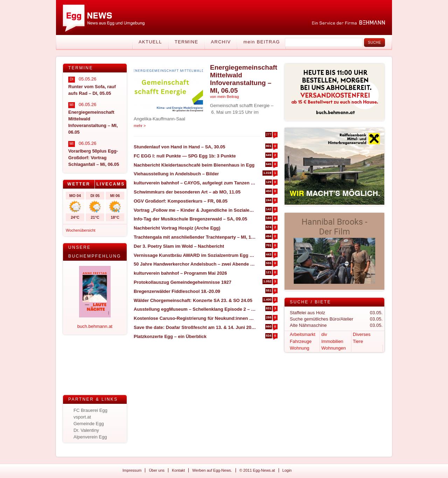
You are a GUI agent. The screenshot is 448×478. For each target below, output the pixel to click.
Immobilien (332, 341)
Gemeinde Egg (89, 424)
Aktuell (150, 42)
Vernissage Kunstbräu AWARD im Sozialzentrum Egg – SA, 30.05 (195, 255)
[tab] (79, 184)
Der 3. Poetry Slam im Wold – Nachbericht (179, 246)
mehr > (140, 126)
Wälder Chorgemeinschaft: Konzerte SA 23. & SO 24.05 (193, 300)
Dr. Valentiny (86, 430)
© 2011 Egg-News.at (257, 470)
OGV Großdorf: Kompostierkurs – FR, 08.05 (181, 201)
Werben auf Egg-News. (212, 470)
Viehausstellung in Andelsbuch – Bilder (176, 174)
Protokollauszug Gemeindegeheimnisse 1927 (183, 282)
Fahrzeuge (301, 341)
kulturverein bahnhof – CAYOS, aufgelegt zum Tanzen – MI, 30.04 (195, 183)
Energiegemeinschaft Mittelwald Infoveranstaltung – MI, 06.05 (244, 79)
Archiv (221, 42)
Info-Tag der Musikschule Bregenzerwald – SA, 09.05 (190, 219)
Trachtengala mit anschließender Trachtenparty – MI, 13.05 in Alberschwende (195, 237)
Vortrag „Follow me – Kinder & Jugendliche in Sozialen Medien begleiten (195, 210)
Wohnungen (334, 348)
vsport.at (82, 417)
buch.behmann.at (95, 326)
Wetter (79, 184)
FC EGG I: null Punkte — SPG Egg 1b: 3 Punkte (185, 156)
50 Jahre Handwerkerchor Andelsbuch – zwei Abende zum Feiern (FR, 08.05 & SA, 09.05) (195, 264)
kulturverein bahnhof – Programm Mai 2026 (180, 273)
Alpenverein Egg (90, 437)
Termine (187, 42)
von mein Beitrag (225, 97)
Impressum (132, 470)
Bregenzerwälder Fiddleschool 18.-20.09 (177, 291)
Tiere (358, 341)
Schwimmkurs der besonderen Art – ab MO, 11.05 (187, 192)
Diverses (362, 334)
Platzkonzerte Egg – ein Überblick (170, 336)
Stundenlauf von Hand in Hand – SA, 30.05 (180, 147)
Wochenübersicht (81, 230)
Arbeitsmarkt (303, 334)
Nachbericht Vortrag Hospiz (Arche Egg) (177, 228)
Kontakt (178, 470)
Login (287, 470)
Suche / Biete (310, 302)
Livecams (110, 184)
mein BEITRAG (261, 42)
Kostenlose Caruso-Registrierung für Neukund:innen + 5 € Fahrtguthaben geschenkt (195, 318)
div (324, 334)
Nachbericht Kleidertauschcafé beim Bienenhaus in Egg (194, 165)
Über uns (157, 470)
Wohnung (299, 348)
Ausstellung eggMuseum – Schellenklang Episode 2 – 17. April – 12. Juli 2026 (195, 309)
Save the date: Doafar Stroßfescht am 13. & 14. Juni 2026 (195, 327)
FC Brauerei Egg (90, 410)
